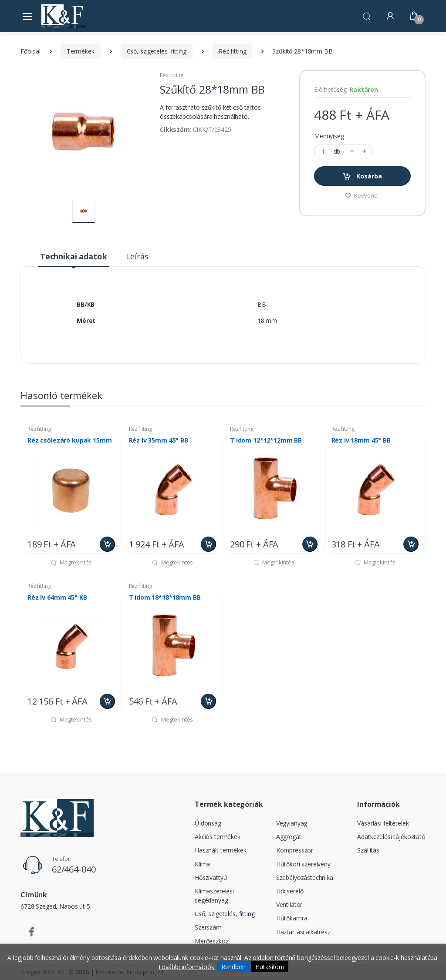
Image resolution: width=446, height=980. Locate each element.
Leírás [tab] (137, 256)
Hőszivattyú (211, 878)
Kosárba (362, 176)
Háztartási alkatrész (303, 932)
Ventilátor (289, 904)
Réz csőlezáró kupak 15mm (70, 440)
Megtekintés (71, 562)
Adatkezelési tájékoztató (391, 837)
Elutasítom (270, 967)
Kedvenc (361, 195)
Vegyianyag (292, 823)
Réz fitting (232, 51)
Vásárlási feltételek (383, 823)
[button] (367, 15)
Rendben (233, 967)
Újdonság (208, 823)
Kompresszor (295, 850)
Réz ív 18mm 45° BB (361, 440)
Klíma (202, 864)
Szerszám (208, 927)
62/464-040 (74, 869)
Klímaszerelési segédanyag (214, 896)
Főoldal (30, 51)
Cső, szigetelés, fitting (157, 51)
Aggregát (289, 837)
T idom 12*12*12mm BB (266, 440)
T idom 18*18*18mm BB (165, 597)
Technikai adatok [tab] (74, 256)
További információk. (187, 967)
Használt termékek (221, 850)
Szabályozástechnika (305, 878)
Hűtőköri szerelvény (303, 864)
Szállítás (368, 850)
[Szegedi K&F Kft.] (64, 16)
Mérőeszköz (212, 941)
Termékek (81, 51)
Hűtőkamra (292, 918)
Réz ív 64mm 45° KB (57, 597)
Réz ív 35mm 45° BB (159, 440)
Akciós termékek (218, 837)
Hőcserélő (290, 891)
